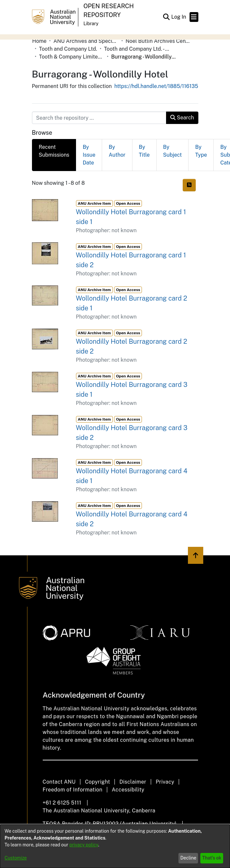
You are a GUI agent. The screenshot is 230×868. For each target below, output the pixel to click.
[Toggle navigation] (194, 17)
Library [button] (91, 24)
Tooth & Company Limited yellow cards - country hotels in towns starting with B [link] (72, 57)
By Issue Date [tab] (89, 155)
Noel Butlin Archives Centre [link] (158, 41)
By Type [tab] (201, 151)
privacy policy (84, 845)
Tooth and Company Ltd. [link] (68, 49)
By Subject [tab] (172, 151)
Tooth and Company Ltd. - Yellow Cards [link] (137, 49)
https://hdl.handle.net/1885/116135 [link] (156, 86)
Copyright (97, 782)
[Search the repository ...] (99, 118)
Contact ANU (59, 782)
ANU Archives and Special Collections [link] (86, 41)
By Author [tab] (117, 151)
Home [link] (39, 41)
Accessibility (128, 790)
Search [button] (182, 118)
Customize (16, 858)
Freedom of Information (73, 790)
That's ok (212, 858)
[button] (167, 17)
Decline (188, 858)
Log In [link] (179, 17)
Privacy (165, 782)
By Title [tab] (144, 151)
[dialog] (115, 846)
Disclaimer (133, 782)
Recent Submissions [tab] (54, 151)
